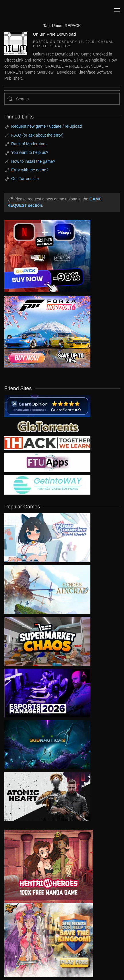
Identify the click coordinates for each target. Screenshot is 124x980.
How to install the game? (33, 161)
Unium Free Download (54, 34)
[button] (117, 10)
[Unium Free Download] (16, 43)
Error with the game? (30, 170)
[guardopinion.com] (47, 405)
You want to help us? (30, 152)
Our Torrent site (25, 179)
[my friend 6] (47, 462)
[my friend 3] (47, 443)
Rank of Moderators (29, 144)
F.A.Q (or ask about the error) (37, 135)
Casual (106, 42)
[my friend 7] (47, 484)
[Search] (62, 99)
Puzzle (40, 46)
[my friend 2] (47, 426)
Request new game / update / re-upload (46, 126)
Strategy (60, 46)
